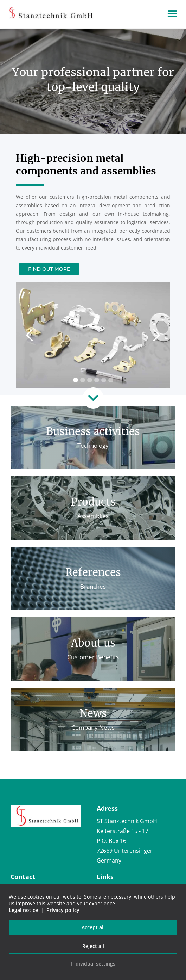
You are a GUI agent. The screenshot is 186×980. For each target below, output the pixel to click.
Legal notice (23, 910)
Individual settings (93, 964)
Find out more (49, 269)
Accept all (93, 927)
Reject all (93, 946)
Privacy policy (63, 910)
